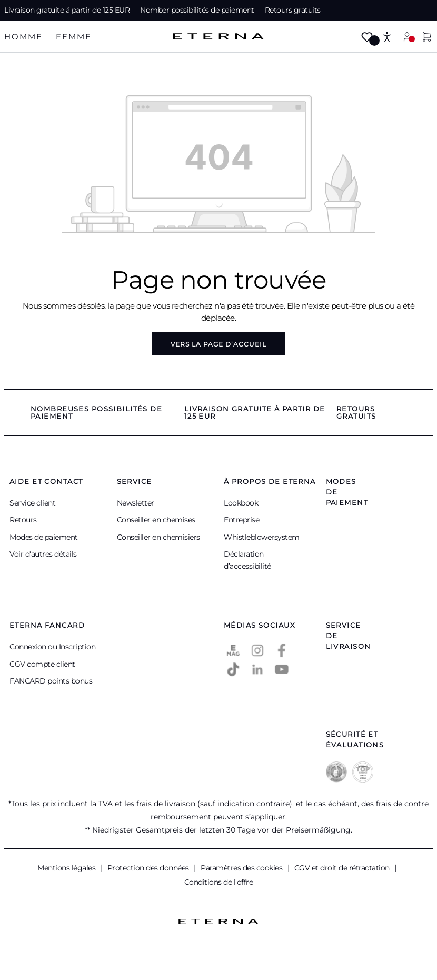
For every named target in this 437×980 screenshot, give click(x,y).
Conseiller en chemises (156, 520)
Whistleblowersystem (262, 537)
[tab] (23, 37)
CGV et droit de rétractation (343, 868)
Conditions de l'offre (219, 882)
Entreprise (241, 520)
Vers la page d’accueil (219, 344)
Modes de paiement (44, 537)
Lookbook (241, 503)
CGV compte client (42, 664)
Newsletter (136, 503)
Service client (32, 503)
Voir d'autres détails (43, 554)
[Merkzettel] (367, 38)
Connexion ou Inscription (52, 647)
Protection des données (149, 868)
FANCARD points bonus (51, 681)
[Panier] (427, 38)
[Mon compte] (407, 37)
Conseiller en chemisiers (158, 537)
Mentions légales (67, 868)
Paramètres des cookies (242, 868)
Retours (23, 520)
